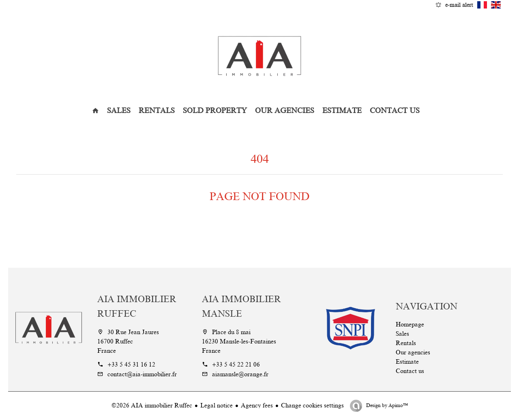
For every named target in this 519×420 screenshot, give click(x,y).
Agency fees (257, 405)
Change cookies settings (312, 405)
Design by (386, 405)
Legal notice (217, 405)
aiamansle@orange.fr (240, 374)
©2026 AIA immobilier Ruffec (152, 405)
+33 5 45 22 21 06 (236, 365)
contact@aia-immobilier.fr (142, 374)
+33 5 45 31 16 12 (131, 365)
